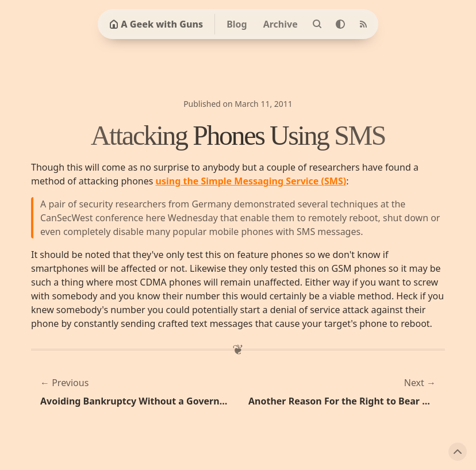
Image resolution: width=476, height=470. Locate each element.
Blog (237, 24)
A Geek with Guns (156, 24)
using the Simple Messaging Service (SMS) (251, 181)
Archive (281, 24)
